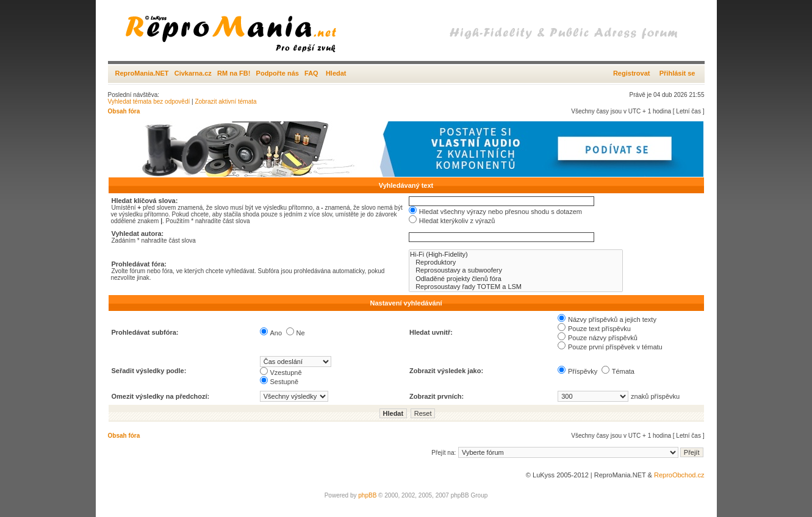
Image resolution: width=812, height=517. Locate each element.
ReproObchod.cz (679, 475)
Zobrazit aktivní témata (225, 102)
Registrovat (632, 73)
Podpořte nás (278, 73)
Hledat (336, 73)
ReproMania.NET (142, 73)
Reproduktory (516, 262)
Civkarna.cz (193, 73)
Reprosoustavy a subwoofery (516, 270)
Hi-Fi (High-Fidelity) (516, 255)
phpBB (367, 495)
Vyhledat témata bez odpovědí (149, 102)
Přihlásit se (677, 73)
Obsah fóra (124, 111)
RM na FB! (234, 73)
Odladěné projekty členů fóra (516, 279)
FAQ (311, 73)
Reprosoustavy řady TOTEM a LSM (516, 287)
